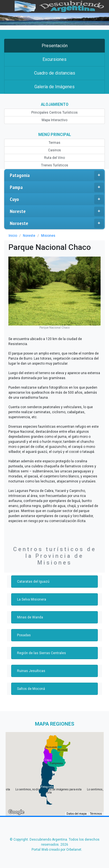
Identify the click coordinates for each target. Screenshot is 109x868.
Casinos (54, 150)
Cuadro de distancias (54, 73)
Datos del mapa (77, 797)
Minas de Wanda (29, 601)
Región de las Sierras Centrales (40, 636)
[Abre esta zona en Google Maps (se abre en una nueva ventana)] (16, 795)
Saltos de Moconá (30, 672)
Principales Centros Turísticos (54, 113)
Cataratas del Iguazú (32, 565)
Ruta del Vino (55, 158)
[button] (47, 770)
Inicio (13, 236)
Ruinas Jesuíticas (30, 654)
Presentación (54, 46)
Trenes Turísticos (54, 165)
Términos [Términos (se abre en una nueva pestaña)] (96, 797)
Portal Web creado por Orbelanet (56, 833)
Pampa (57, 187)
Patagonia (57, 175)
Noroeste (57, 223)
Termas (54, 143)
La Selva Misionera (31, 583)
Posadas (24, 618)
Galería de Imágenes (54, 87)
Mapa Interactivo (54, 120)
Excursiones (54, 59)
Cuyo (57, 199)
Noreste (57, 211)
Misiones (47, 236)
